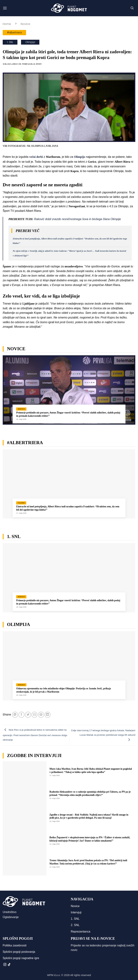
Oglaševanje (11, 917)
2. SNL (75, 925)
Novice (25, 24)
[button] (5, 8)
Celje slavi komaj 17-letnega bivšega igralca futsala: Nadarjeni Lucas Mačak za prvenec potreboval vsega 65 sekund (103, 735)
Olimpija (30, 42)
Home (7, 24)
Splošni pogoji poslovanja (19, 952)
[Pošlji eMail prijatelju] (34, 715)
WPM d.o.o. (54, 975)
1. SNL (10, 42)
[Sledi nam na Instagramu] (5, 965)
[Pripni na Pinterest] (41, 715)
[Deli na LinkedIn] (48, 715)
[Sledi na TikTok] (9, 965)
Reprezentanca (81, 932)
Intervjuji (76, 912)
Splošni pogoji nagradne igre (21, 958)
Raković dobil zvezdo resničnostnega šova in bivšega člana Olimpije (78, 219)
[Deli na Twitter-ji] (28, 715)
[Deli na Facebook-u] (21, 715)
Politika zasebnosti (15, 945)
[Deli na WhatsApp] (15, 715)
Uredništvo (10, 912)
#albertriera (14, 33)
